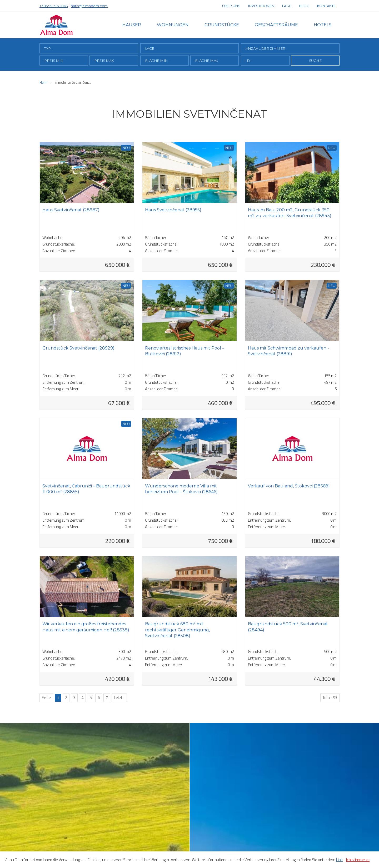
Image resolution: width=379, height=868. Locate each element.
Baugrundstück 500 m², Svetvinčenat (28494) (288, 627)
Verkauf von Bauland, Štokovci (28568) (289, 486)
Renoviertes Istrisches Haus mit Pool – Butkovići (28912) (185, 351)
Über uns (231, 6)
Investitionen (261, 6)
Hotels (323, 25)
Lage (287, 6)
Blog (304, 6)
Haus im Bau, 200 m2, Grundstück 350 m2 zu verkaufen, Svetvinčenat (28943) (290, 213)
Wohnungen (173, 25)
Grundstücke (222, 25)
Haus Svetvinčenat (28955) (173, 210)
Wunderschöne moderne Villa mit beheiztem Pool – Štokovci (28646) (181, 489)
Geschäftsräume (276, 25)
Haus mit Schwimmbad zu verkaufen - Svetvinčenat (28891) (288, 351)
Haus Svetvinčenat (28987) (71, 210)
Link (339, 860)
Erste (46, 698)
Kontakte (326, 6)
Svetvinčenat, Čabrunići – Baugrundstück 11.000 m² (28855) (86, 489)
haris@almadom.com (89, 6)
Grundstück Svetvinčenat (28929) (78, 348)
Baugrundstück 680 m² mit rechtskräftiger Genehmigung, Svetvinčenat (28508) (177, 630)
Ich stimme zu (358, 860)
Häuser (132, 25)
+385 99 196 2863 (54, 6)
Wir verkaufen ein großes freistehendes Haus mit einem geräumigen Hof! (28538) (86, 627)
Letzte (119, 698)
